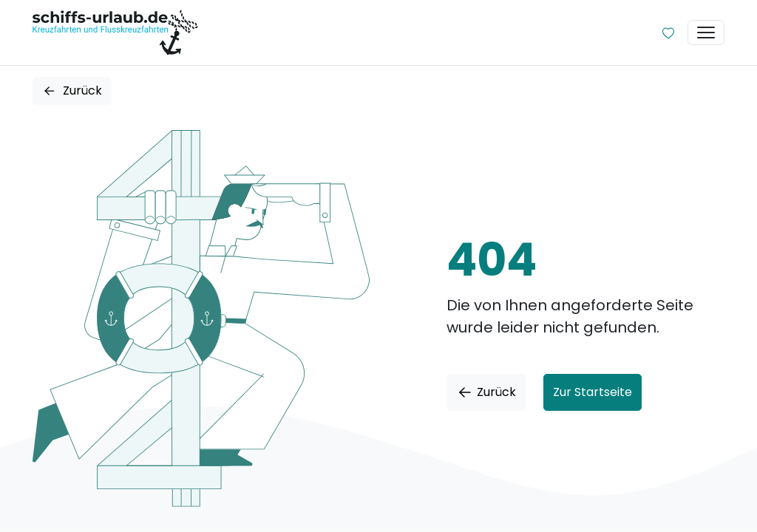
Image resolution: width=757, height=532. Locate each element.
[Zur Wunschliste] (668, 33)
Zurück (72, 91)
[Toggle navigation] (706, 33)
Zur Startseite (593, 392)
